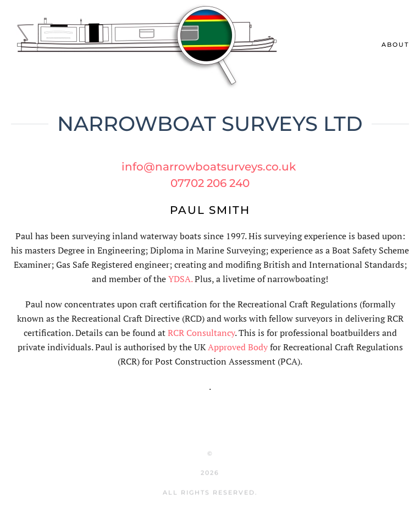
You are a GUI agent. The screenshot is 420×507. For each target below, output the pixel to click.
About (395, 45)
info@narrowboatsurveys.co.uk (209, 167)
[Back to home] (148, 45)
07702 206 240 (210, 183)
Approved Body (238, 347)
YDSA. (180, 279)
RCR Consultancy (201, 333)
